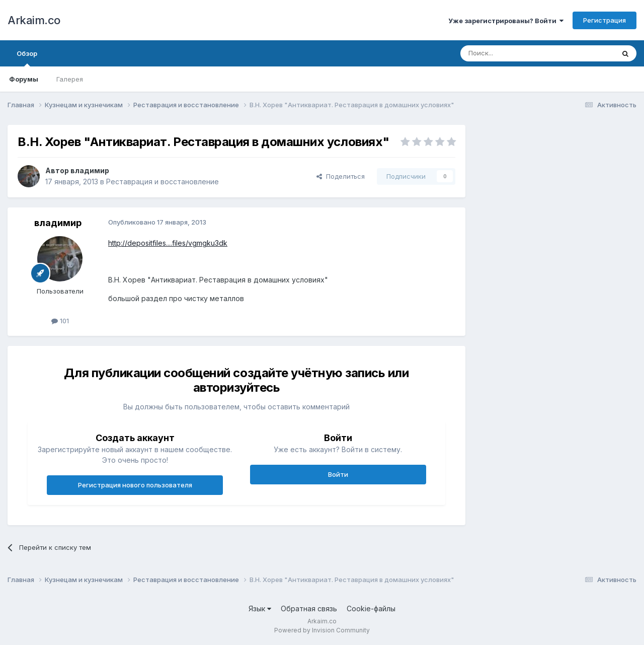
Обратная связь (309, 608)
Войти (338, 474)
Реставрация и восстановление (163, 182)
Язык (260, 608)
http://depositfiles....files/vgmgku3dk (168, 243)
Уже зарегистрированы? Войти (506, 21)
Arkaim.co (34, 20)
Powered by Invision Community (322, 630)
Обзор (27, 58)
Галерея (70, 79)
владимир (90, 170)
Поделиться (341, 176)
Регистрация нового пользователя (135, 485)
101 (60, 321)
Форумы (24, 79)
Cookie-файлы (371, 608)
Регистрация (605, 20)
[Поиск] (514, 53)
